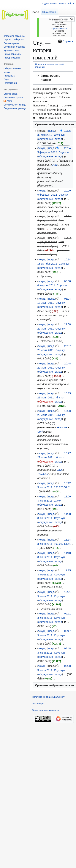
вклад (58, 139)
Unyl (54, 165)
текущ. (42, 148)
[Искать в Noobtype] (67, 19)
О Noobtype (38, 704)
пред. (52, 131)
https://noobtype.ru (59, 29)
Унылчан (62, 427)
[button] (53, 78)
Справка (65, 41)
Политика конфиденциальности (49, 697)
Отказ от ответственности (45, 710)
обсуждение (45, 139)
